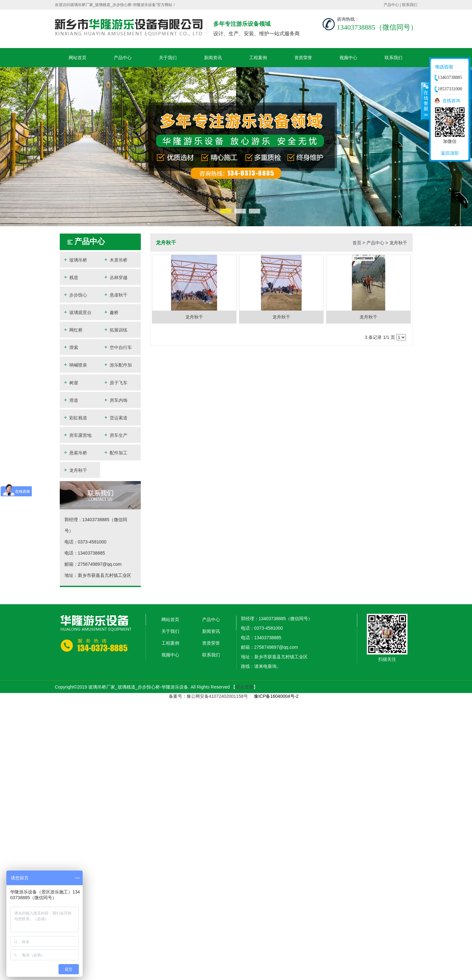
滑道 (71, 400)
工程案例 (258, 58)
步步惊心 (75, 295)
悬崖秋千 (115, 295)
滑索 (71, 347)
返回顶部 (450, 153)
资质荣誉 (303, 58)
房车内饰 (115, 400)
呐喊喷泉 (75, 365)
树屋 (71, 383)
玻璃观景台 (77, 312)
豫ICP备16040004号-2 (276, 696)
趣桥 (111, 312)
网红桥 (73, 330)
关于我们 (168, 58)
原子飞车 (115, 383)
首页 (357, 243)
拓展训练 (115, 330)
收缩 (425, 101)
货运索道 (115, 418)
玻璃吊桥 (75, 260)
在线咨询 (451, 101)
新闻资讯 (213, 58)
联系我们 (410, 5)
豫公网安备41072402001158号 (217, 696)
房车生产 (115, 435)
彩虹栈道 (75, 418)
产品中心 (391, 5)
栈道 (71, 277)
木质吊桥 (115, 260)
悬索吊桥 (75, 453)
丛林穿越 (115, 277)
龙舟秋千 (75, 470)
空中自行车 (118, 347)
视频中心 (348, 58)
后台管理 (244, 687)
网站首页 (78, 58)
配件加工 (115, 453)
